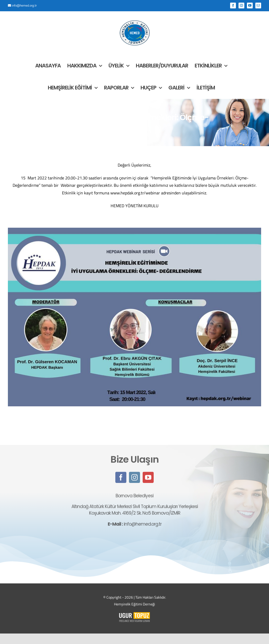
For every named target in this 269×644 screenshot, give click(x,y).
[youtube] (148, 481)
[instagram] (134, 481)
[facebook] (121, 481)
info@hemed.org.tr (24, 5)
